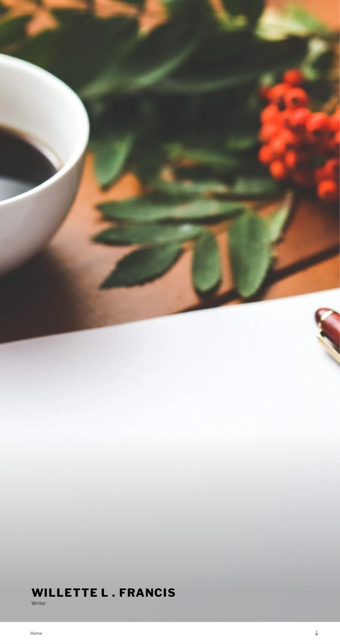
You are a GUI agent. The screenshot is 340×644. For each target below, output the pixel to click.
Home (36, 633)
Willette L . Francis (104, 593)
